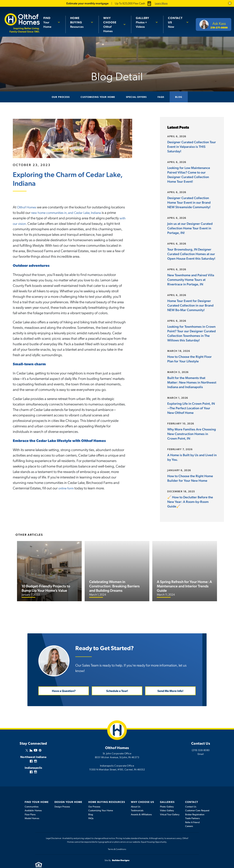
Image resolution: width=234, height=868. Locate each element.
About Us (136, 797)
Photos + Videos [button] (145, 22)
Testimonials (137, 801)
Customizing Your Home (98, 97)
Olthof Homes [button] (113, 24)
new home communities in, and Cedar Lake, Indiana (85, 212)
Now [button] (176, 22)
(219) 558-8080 (201, 740)
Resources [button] (80, 22)
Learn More (161, 3)
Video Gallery (167, 801)
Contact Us (191, 797)
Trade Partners (192, 809)
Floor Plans (30, 805)
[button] (229, 3)
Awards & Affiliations (141, 805)
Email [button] (201, 744)
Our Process (61, 97)
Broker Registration (195, 805)
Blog (179, 97)
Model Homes (32, 809)
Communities (32, 797)
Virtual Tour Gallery (170, 805)
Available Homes (33, 801)
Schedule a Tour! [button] (117, 681)
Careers (189, 817)
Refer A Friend (192, 813)
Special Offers (136, 97)
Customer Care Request (197, 801)
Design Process (62, 797)
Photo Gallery (167, 797)
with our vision (38, 223)
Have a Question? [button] (64, 681)
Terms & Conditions (117, 840)
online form (67, 488)
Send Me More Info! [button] (170, 681)
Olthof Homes (28, 207)
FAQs (161, 97)
